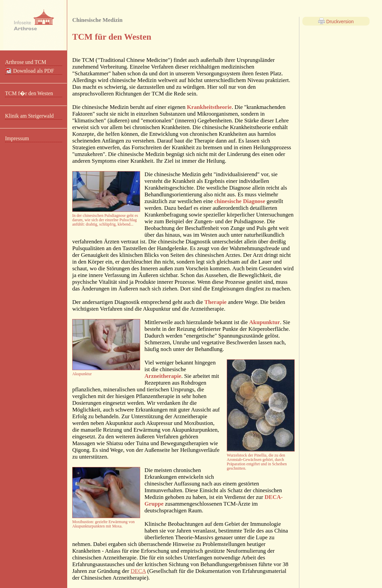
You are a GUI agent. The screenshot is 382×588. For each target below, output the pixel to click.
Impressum (17, 138)
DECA (138, 571)
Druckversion (336, 21)
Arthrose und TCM (26, 62)
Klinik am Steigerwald (29, 116)
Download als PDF (30, 71)
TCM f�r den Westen (29, 93)
